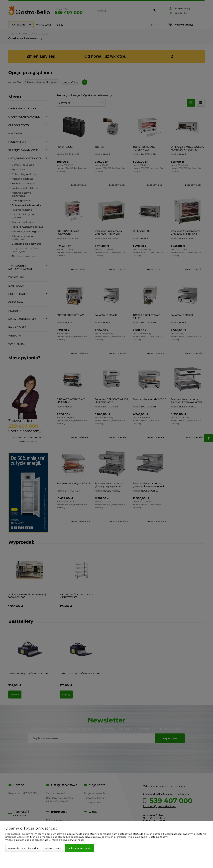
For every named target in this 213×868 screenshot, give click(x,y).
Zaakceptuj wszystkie (79, 848)
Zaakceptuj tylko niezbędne (23, 848)
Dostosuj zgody (53, 848)
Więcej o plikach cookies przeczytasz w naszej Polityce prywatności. (45, 840)
